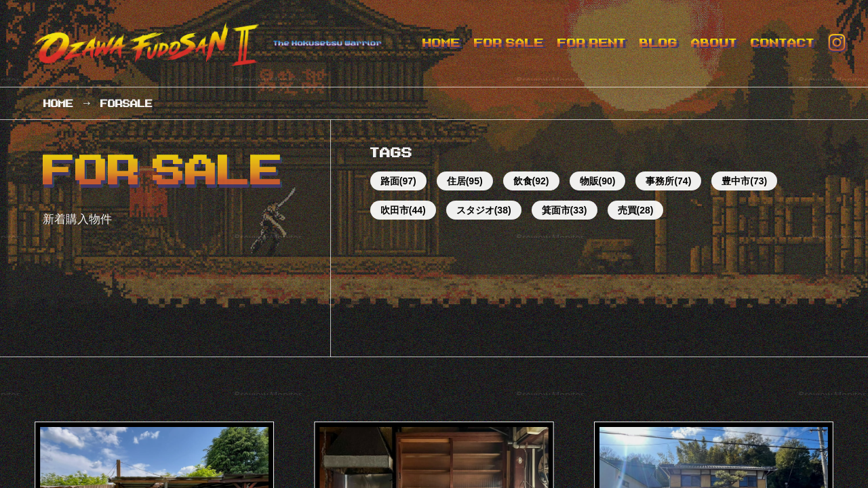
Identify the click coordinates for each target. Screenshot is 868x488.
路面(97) (398, 181)
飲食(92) (531, 181)
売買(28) (636, 210)
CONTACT (783, 43)
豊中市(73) (744, 181)
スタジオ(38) (484, 210)
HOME (441, 43)
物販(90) (598, 181)
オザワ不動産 (215, 43)
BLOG (658, 43)
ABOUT (714, 43)
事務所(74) (668, 181)
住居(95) (465, 181)
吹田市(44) (403, 210)
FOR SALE (509, 43)
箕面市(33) (565, 210)
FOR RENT (592, 43)
